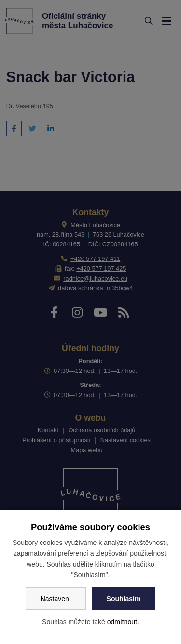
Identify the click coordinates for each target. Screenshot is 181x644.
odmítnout (122, 622)
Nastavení (56, 599)
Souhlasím (124, 599)
